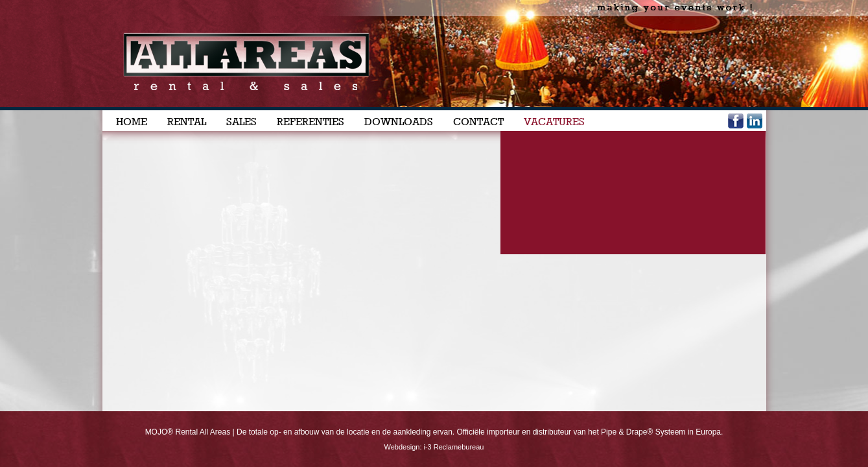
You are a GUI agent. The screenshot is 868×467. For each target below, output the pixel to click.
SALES (241, 122)
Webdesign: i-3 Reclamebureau (434, 447)
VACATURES (554, 122)
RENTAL (187, 122)
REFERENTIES (311, 122)
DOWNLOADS (399, 122)
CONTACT (478, 122)
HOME (132, 122)
